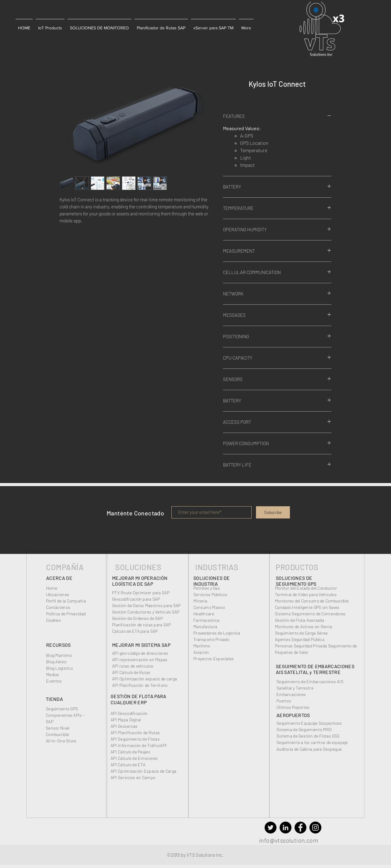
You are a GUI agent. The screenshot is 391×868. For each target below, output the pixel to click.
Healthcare (204, 614)
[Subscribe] (273, 512)
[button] (24, 25)
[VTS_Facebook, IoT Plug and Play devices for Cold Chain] (300, 828)
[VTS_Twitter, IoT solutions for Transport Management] (270, 828)
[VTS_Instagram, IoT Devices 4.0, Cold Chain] (315, 828)
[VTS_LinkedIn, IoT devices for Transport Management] (285, 828)
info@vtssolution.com (289, 840)
